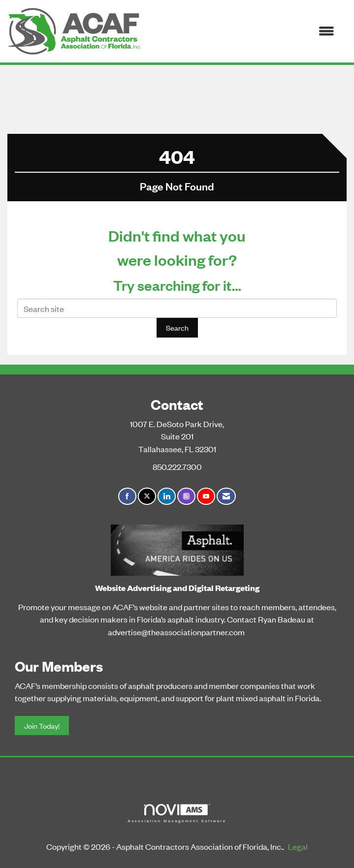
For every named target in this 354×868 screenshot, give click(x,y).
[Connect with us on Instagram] (186, 496)
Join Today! (42, 726)
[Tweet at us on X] (147, 496)
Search (177, 327)
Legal (298, 846)
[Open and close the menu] (243, 31)
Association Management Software (177, 814)
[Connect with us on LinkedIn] (167, 496)
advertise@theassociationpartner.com (176, 632)
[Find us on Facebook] (127, 496)
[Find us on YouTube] (206, 496)
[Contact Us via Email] (226, 496)
